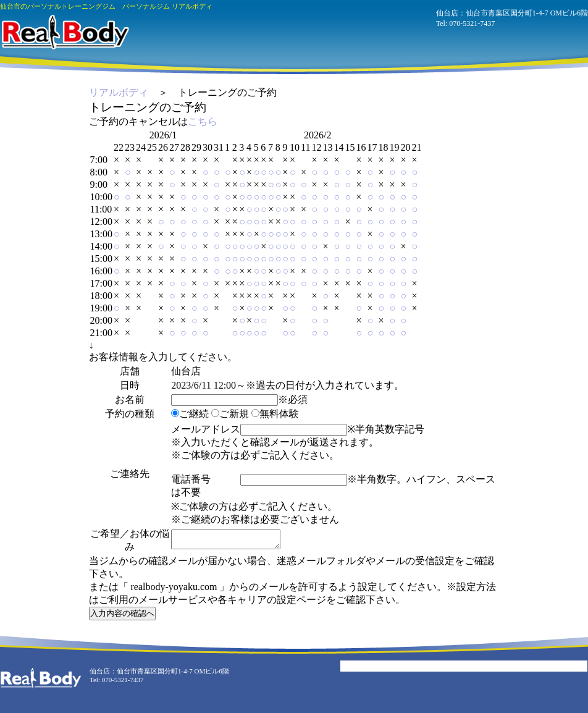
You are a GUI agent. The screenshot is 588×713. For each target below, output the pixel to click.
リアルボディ (119, 92)
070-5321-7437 (472, 23)
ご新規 (230, 414)
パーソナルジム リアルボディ (65, 32)
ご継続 (190, 414)
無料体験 (275, 414)
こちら (203, 121)
